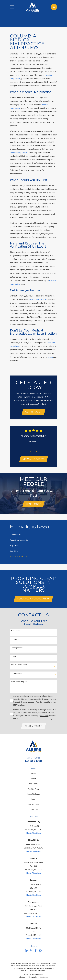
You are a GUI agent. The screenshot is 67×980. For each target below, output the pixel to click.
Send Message (33, 727)
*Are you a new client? (19, 665)
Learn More (33, 504)
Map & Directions (33, 834)
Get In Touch (34, 412)
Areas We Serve (33, 795)
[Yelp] (31, 951)
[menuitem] (16, 535)
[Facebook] (36, 951)
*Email (13, 657)
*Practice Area (17, 674)
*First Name (15, 631)
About (33, 779)
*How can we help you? (20, 682)
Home (33, 774)
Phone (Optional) (17, 648)
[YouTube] (40, 951)
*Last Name (15, 640)
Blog (33, 800)
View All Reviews (34, 459)
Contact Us (33, 810)
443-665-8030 (33, 762)
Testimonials (33, 805)
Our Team (33, 784)
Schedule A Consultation (33, 599)
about (50, 357)
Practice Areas (33, 789)
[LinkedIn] (27, 951)
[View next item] (36, 451)
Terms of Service (44, 716)
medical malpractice (19, 152)
